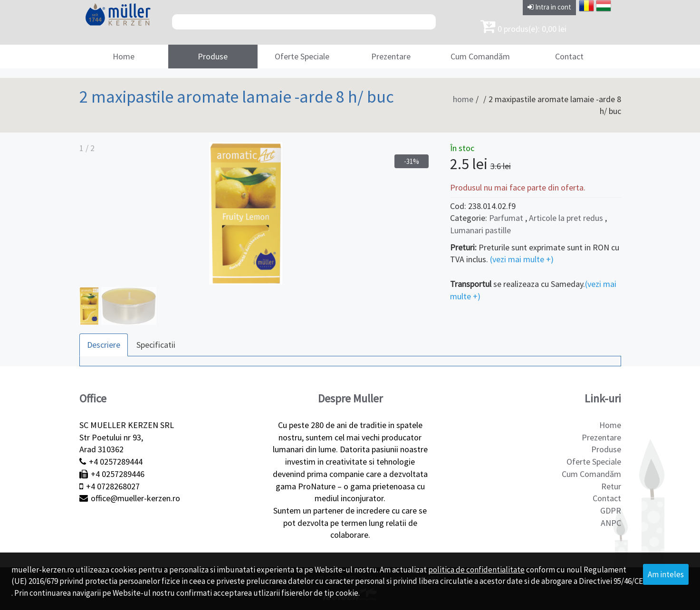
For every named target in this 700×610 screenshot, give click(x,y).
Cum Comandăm (480, 56)
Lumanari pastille (480, 230)
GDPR (611, 510)
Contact (569, 56)
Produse (213, 56)
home (463, 99)
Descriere (104, 345)
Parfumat (506, 218)
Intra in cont (549, 7)
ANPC (611, 523)
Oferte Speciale (302, 56)
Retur (611, 486)
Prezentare (391, 56)
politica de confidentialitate (476, 570)
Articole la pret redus (567, 218)
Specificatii (156, 345)
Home (124, 56)
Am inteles (666, 574)
